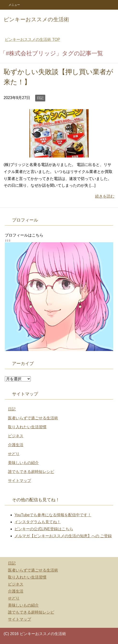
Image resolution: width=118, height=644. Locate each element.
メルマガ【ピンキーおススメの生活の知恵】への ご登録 (63, 536)
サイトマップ (20, 481)
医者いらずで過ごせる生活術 (33, 418)
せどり (14, 454)
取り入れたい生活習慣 (27, 427)
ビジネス (16, 436)
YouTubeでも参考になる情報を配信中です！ (53, 515)
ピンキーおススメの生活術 (36, 19)
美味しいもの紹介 (23, 463)
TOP (32, 39)
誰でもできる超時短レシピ (31, 472)
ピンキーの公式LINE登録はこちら (44, 529)
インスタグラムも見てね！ (38, 522)
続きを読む (105, 196)
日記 (40, 98)
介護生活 (16, 445)
